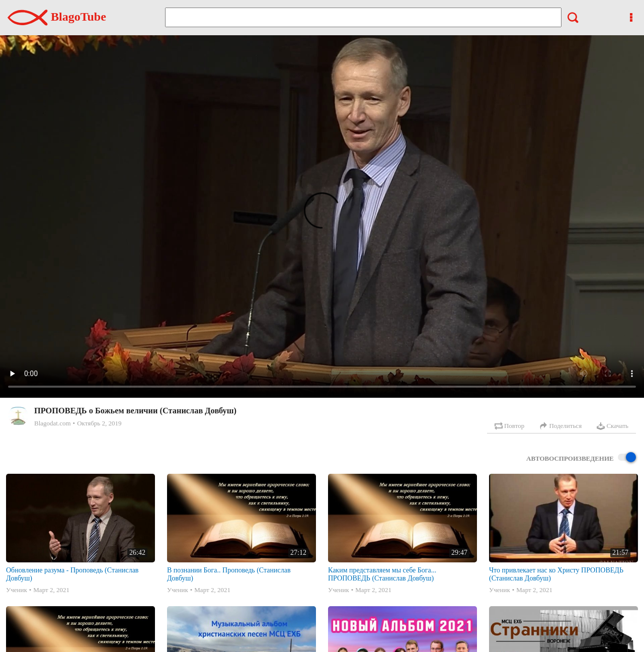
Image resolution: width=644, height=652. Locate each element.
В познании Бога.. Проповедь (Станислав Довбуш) (229, 574)
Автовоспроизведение (581, 458)
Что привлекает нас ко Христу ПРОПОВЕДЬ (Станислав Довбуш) (556, 574)
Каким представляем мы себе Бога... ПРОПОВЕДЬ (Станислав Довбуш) (382, 574)
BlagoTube (57, 17)
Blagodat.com (53, 423)
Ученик (17, 590)
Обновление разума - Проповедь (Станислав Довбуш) (72, 574)
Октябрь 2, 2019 (99, 423)
